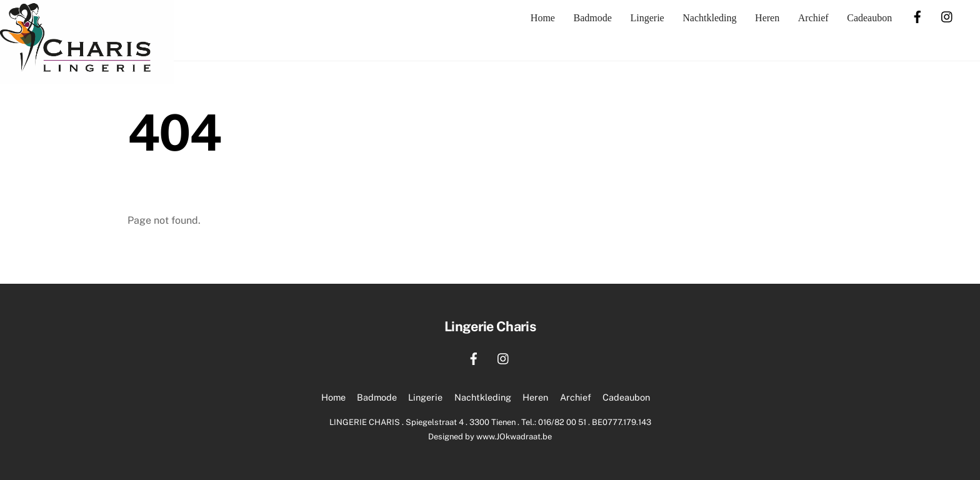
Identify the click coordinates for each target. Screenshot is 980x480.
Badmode (593, 18)
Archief (813, 18)
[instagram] (947, 15)
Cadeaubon (869, 18)
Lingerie (647, 18)
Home (543, 18)
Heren (767, 18)
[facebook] (917, 15)
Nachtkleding (709, 18)
